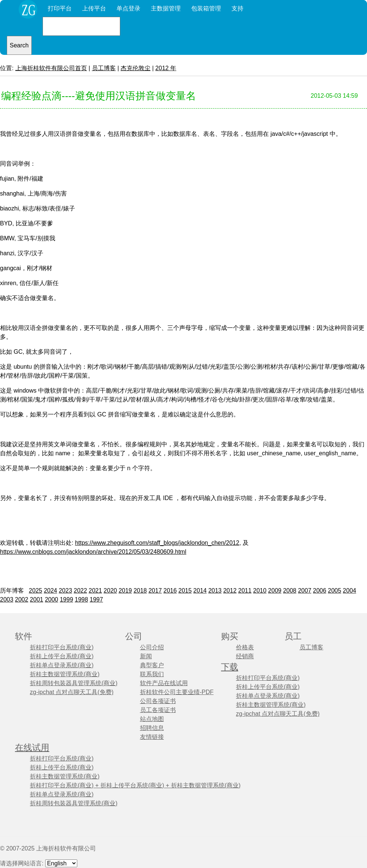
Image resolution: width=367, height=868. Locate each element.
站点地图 (152, 719)
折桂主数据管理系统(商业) (65, 674)
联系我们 (152, 674)
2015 (185, 591)
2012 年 (166, 68)
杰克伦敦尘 (136, 68)
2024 (50, 591)
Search (19, 45)
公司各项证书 (158, 701)
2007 (305, 591)
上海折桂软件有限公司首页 (51, 68)
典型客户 (152, 665)
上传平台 (94, 8)
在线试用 (32, 748)
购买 (230, 636)
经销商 (245, 656)
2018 (140, 591)
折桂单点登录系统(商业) (62, 665)
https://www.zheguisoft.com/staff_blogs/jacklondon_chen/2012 (157, 543)
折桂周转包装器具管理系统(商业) (74, 683)
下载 (230, 667)
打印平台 (60, 8)
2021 (96, 591)
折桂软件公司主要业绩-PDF (177, 692)
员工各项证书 (158, 710)
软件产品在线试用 (164, 683)
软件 (24, 636)
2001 (37, 600)
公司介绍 (152, 647)
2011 (245, 591)
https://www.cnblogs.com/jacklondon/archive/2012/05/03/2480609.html (93, 552)
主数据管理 (166, 8)
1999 (66, 600)
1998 (81, 600)
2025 (35, 591)
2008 (290, 591)
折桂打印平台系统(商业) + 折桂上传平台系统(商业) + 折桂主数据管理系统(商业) (135, 785)
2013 (215, 591)
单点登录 (128, 8)
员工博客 (104, 68)
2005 (335, 591)
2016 (170, 591)
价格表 (245, 647)
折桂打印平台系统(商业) (62, 647)
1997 (96, 600)
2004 (349, 591)
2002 (22, 600)
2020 (111, 591)
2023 (65, 591)
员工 (293, 636)
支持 (237, 8)
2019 (125, 591)
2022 (80, 591)
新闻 (146, 656)
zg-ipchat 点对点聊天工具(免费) (72, 692)
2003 (7, 600)
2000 (52, 600)
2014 (200, 591)
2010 (260, 591)
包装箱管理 (206, 8)
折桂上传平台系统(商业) (62, 656)
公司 (134, 636)
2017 (155, 591)
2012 (230, 591)
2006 (320, 591)
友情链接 (152, 737)
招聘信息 (152, 728)
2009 (275, 591)
